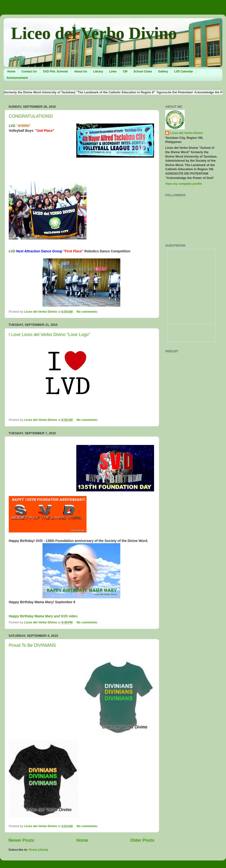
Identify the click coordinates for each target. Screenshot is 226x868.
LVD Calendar (183, 71)
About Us (81, 71)
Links (113, 71)
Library (98, 71)
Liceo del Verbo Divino (94, 33)
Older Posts (142, 840)
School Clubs (143, 71)
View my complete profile (184, 184)
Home (11, 71)
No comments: (88, 312)
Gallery (163, 71)
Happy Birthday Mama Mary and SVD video (43, 616)
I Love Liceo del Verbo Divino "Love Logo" (49, 335)
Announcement (17, 78)
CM (125, 71)
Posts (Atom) (38, 850)
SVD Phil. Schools (56, 71)
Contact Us (29, 71)
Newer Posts (21, 840)
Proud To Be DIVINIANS (32, 645)
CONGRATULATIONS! (31, 116)
